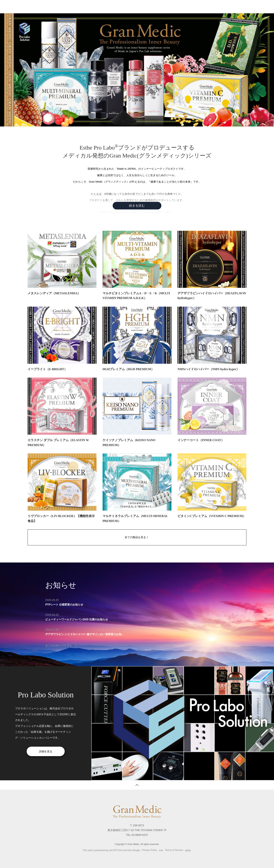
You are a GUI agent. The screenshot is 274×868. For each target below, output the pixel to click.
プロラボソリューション (232, 7)
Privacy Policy (150, 850)
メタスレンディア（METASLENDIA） (54, 293)
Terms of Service (174, 850)
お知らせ (161, 7)
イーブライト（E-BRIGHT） (47, 369)
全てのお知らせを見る (59, 646)
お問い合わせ (180, 7)
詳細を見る (46, 751)
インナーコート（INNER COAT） (201, 440)
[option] (183, 666)
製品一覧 (144, 7)
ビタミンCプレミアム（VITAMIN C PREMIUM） (212, 516)
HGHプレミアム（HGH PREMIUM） (128, 369)
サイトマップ (203, 7)
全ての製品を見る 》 (137, 537)
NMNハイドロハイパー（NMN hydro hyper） (208, 369)
